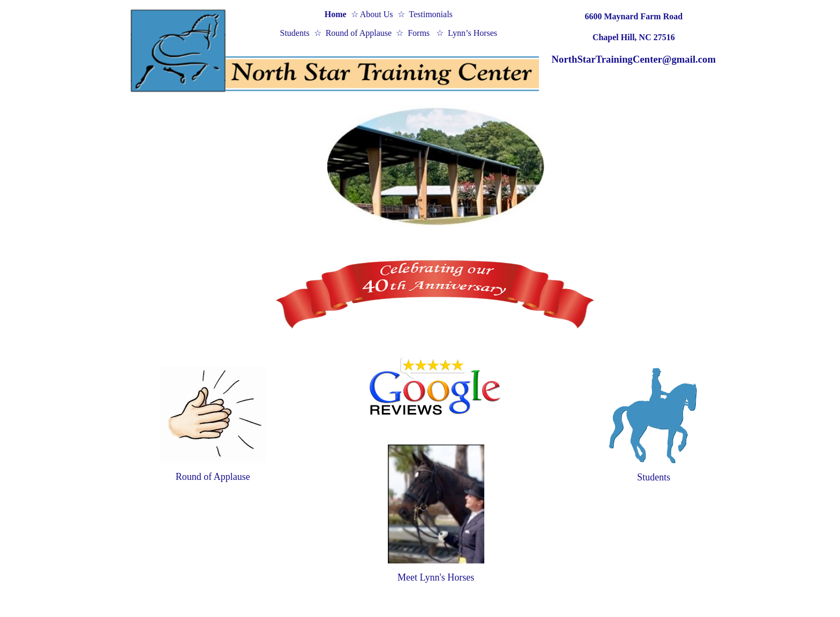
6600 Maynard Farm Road (633, 16)
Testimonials (431, 14)
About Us (376, 14)
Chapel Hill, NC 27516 (634, 37)
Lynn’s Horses (472, 33)
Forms (420, 33)
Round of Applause (359, 33)
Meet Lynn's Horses (436, 577)
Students (295, 33)
